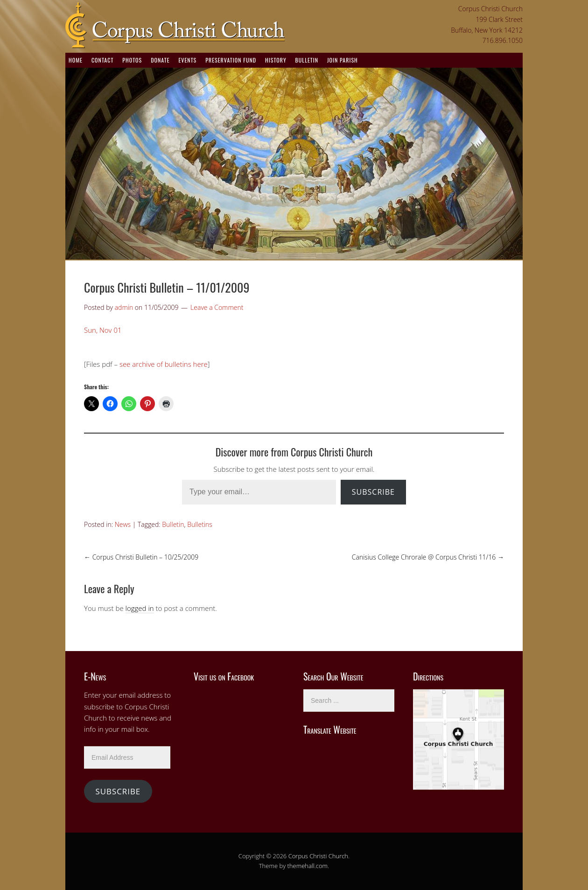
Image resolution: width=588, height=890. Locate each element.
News (123, 524)
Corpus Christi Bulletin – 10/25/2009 (141, 557)
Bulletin (307, 60)
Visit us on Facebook (224, 676)
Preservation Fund (231, 60)
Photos (132, 60)
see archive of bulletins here (164, 364)
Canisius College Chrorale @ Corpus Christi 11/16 (428, 557)
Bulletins (200, 524)
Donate (160, 60)
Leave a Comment (217, 307)
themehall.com (308, 866)
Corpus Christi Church (318, 856)
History (276, 60)
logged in (140, 608)
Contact (102, 60)
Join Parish (343, 60)
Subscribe (373, 492)
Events (187, 60)
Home (76, 60)
